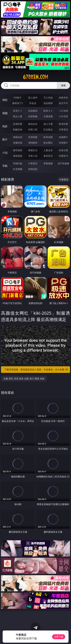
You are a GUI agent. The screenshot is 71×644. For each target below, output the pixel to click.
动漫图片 (63, 137)
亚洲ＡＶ (18, 111)
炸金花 (33, 103)
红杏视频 (18, 169)
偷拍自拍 (33, 124)
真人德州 (33, 98)
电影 (5, 126)
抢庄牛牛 (63, 103)
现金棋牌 (48, 103)
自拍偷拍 (33, 111)
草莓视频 (48, 163)
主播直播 (48, 116)
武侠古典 (63, 150)
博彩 (5, 100)
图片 (5, 139)
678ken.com (35, 77)
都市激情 (18, 150)
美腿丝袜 (18, 143)
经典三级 (33, 129)
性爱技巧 (63, 156)
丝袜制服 (33, 116)
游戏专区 (63, 98)
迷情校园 (18, 156)
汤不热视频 (63, 163)
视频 (5, 113)
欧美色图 (48, 137)
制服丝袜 (18, 129)
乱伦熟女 (48, 129)
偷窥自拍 (18, 137)
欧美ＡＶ (48, 111)
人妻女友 (48, 150)
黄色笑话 (48, 156)
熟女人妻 (18, 116)
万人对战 (48, 98)
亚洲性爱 (18, 124)
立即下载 (59, 637)
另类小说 (33, 156)
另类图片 (63, 143)
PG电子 (18, 98)
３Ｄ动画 (63, 111)
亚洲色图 (33, 137)
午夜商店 (33, 163)
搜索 (63, 85)
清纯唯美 (33, 143)
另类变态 (63, 129)
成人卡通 (48, 124)
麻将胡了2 (18, 103)
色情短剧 (33, 169)
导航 (5, 166)
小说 (5, 153)
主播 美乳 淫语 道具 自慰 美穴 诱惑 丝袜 (24, 379)
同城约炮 (18, 163)
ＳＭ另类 (63, 116)
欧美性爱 (63, 124)
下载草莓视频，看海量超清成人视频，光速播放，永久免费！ (36, 370)
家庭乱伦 (33, 150)
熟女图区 (48, 143)
